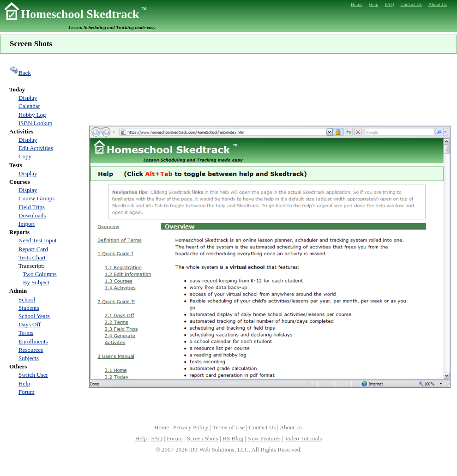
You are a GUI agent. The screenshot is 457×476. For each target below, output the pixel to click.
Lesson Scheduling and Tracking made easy (112, 27)
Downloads (32, 215)
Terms (26, 333)
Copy (25, 156)
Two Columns (40, 274)
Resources (31, 350)
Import (27, 224)
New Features (264, 438)
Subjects (29, 358)
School (27, 299)
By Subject (36, 282)
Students (29, 308)
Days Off (30, 324)
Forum (27, 392)
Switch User (33, 375)
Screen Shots (203, 438)
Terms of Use (228, 427)
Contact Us (262, 427)
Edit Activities (36, 148)
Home (162, 427)
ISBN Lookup (35, 123)
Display (28, 98)
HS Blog (233, 438)
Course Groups (36, 198)
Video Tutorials (303, 438)
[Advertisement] (270, 88)
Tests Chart (32, 257)
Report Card (33, 249)
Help (24, 383)
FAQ (157, 438)
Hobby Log (32, 115)
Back (20, 73)
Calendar (29, 106)
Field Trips (32, 207)
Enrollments (33, 341)
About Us (291, 427)
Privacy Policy (191, 427)
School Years (34, 316)
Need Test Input (38, 240)
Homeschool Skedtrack (84, 14)
